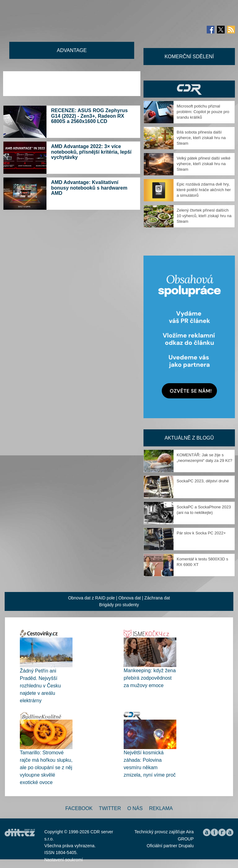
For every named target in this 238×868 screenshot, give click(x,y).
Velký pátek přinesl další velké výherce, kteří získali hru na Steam (203, 164)
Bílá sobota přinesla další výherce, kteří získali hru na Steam (201, 138)
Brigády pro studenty (119, 605)
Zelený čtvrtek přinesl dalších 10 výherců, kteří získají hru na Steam (204, 216)
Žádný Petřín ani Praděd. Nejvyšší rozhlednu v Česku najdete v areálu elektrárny (40, 686)
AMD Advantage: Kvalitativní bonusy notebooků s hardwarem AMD (89, 188)
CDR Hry (189, 89)
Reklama (161, 808)
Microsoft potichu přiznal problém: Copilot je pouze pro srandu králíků (203, 112)
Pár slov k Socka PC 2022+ (201, 533)
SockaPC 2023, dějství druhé (203, 481)
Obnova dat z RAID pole (92, 598)
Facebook (79, 808)
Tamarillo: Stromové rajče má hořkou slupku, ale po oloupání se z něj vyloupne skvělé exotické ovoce (46, 767)
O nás (135, 808)
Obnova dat (130, 598)
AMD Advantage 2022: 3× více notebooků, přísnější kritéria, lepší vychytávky (91, 152)
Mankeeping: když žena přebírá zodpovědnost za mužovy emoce (150, 678)
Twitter (110, 808)
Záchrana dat (157, 598)
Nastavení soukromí (64, 860)
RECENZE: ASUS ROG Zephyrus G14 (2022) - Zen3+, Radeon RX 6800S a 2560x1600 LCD (89, 116)
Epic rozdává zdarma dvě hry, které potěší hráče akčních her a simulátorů (204, 190)
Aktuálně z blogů (189, 438)
